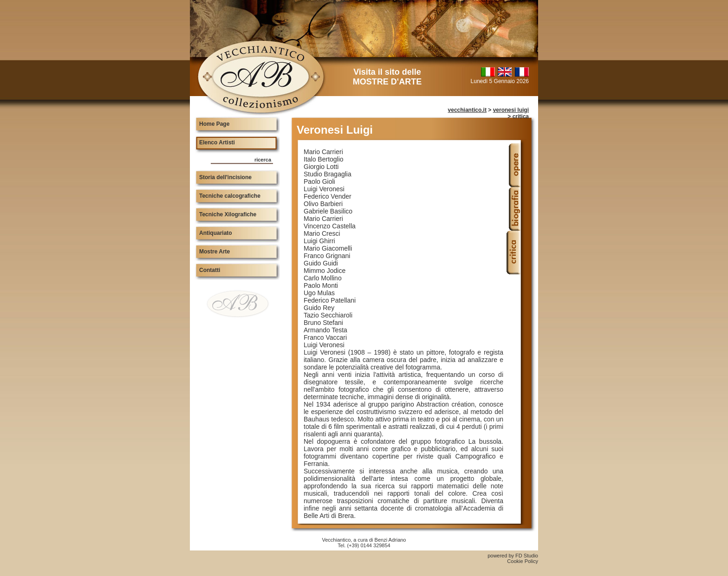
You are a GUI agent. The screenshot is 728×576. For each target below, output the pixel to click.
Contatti (210, 270)
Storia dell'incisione (225, 177)
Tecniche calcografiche (230, 196)
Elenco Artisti (217, 142)
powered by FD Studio (513, 556)
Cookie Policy (523, 561)
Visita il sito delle (387, 77)
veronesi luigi (511, 110)
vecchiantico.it (467, 110)
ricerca (263, 160)
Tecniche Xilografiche (228, 214)
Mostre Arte (214, 252)
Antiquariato (216, 233)
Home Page (214, 124)
